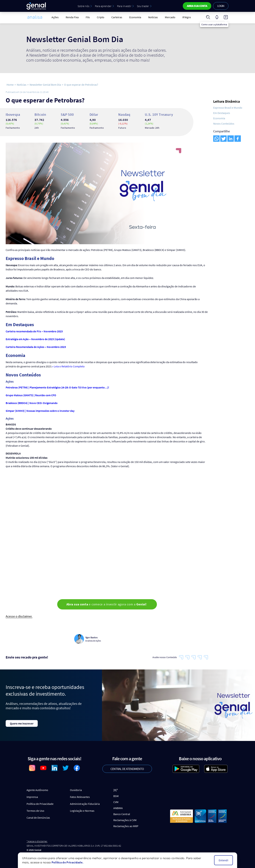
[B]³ (116, 790)
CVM (116, 802)
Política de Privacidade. (67, 862)
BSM (116, 796)
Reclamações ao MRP (126, 826)
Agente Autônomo (37, 790)
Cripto (101, 17)
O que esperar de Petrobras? (81, 85)
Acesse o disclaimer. (19, 616)
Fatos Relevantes (80, 797)
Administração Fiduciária (85, 804)
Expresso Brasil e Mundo (228, 108)
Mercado (170, 17)
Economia (135, 17)
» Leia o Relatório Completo (68, 366)
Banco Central (122, 814)
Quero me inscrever (22, 723)
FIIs (88, 17)
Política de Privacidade (40, 804)
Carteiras (117, 17)
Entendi (223, 860)
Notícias (153, 17)
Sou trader (143, 6)
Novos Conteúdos (224, 124)
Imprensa (32, 797)
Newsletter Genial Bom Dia (45, 85)
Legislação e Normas (82, 811)
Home (10, 85)
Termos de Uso (35, 811)
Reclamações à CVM (125, 820)
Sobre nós (83, 6)
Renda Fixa (72, 17)
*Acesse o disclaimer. (37, 841)
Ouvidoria (76, 790)
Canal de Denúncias (38, 818)
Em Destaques (222, 113)
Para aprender (103, 6)
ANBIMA (118, 808)
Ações (55, 17)
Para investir (124, 6)
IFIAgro (187, 17)
